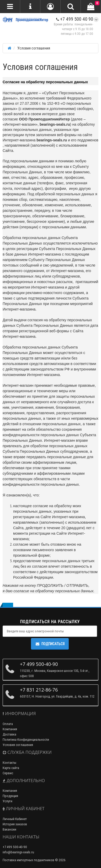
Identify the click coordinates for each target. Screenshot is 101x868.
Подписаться (50, 644)
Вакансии (9, 829)
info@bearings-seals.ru (18, 852)
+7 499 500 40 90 (75, 19)
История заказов (15, 824)
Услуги (7, 801)
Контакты (9, 763)
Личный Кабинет (15, 819)
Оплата (8, 724)
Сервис (8, 773)
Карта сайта (11, 768)
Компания (10, 729)
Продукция (10, 796)
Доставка (9, 734)
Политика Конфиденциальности (26, 740)
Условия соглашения (18, 745)
